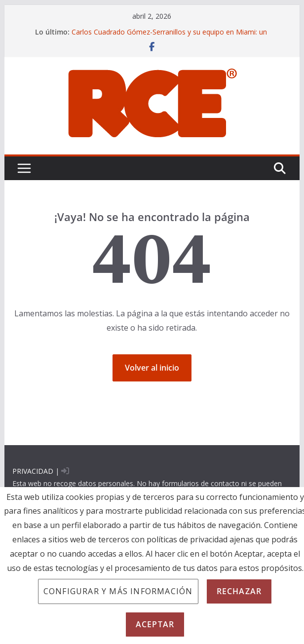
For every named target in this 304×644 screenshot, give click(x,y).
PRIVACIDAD (33, 471)
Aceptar (155, 624)
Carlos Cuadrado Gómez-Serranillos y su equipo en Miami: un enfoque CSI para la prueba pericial (169, 37)
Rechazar (239, 591)
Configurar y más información (118, 591)
